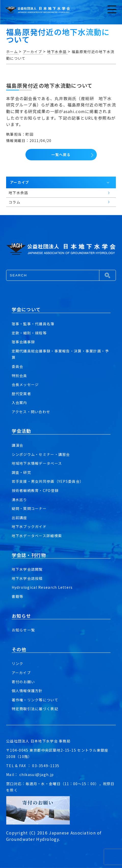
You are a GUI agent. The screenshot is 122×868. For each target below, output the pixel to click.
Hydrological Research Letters (42, 587)
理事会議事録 (23, 342)
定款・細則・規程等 (29, 333)
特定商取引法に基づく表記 (35, 709)
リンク (18, 663)
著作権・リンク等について (35, 700)
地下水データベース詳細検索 (37, 536)
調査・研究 (21, 472)
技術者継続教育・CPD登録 (35, 490)
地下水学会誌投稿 (27, 578)
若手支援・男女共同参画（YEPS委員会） (48, 481)
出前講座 (19, 518)
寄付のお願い (23, 682)
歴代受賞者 (21, 394)
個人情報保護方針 (27, 691)
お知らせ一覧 (23, 630)
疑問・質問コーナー (29, 508)
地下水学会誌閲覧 (27, 569)
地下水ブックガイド (29, 526)
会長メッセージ (25, 384)
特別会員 (19, 376)
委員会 (18, 366)
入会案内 (19, 402)
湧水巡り (19, 500)
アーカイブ (21, 673)
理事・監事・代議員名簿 (33, 324)
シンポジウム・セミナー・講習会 (41, 454)
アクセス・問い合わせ (31, 412)
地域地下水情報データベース (37, 463)
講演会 (18, 445)
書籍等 (18, 596)
